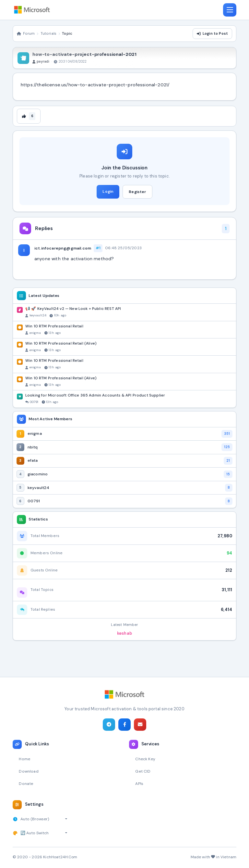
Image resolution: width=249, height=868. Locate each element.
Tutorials (48, 34)
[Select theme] (44, 833)
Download (29, 771)
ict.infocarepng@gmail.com (63, 249)
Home (25, 758)
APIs (139, 783)
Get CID (143, 771)
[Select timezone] (45, 819)
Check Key (146, 758)
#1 (98, 249)
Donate (26, 783)
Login (108, 192)
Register (138, 192)
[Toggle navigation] (230, 10)
